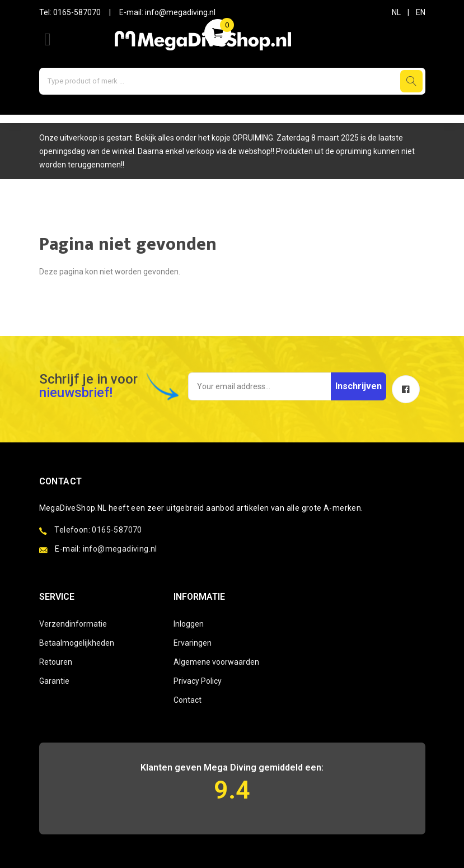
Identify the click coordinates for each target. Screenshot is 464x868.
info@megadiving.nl (180, 12)
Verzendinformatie (73, 624)
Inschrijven (358, 386)
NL (396, 12)
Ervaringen (193, 643)
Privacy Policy (198, 681)
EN (421, 12)
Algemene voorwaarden (216, 662)
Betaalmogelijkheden (77, 643)
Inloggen (189, 624)
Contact (188, 700)
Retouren (56, 662)
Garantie (54, 681)
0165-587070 (77, 12)
